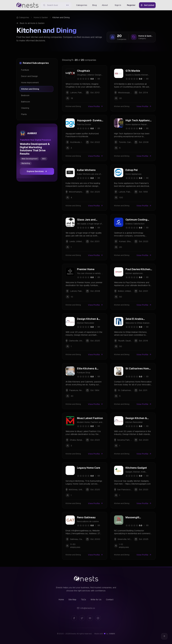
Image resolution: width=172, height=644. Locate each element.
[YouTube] (90, 618)
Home (61, 600)
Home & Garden (41, 17)
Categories (23, 17)
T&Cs (83, 600)
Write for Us (96, 600)
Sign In (118, 5)
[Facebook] (74, 618)
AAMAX (112, 634)
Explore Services (37, 171)
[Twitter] (82, 618)
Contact (110, 600)
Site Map (72, 600)
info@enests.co (86, 608)
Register (131, 5)
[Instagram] (98, 618)
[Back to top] (164, 636)
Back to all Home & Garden (30, 23)
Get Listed (147, 5)
